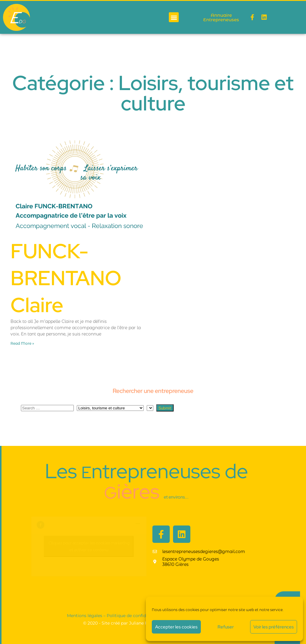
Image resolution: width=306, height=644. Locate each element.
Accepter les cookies (176, 627)
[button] (174, 17)
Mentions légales (85, 616)
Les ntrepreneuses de (146, 481)
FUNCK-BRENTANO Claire (66, 278)
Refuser (226, 627)
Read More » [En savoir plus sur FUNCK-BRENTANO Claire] (22, 343)
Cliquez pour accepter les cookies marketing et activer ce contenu (89, 546)
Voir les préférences (274, 627)
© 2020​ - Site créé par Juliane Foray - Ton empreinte (137, 623)
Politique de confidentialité (135, 616)
